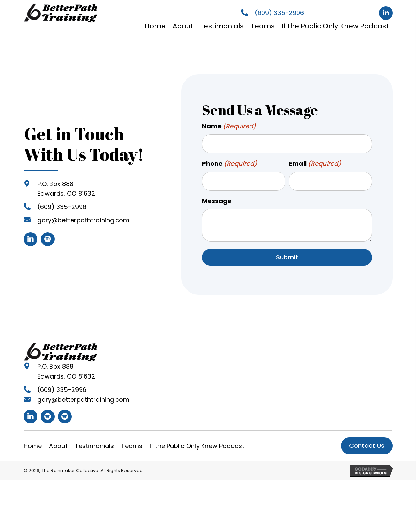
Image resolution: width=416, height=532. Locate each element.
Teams (132, 443)
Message (217, 198)
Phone (230, 163)
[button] (386, 13)
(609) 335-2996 (279, 13)
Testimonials (94, 443)
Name (229, 127)
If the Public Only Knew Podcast (197, 443)
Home (33, 443)
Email (315, 163)
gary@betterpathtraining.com (83, 219)
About (58, 443)
